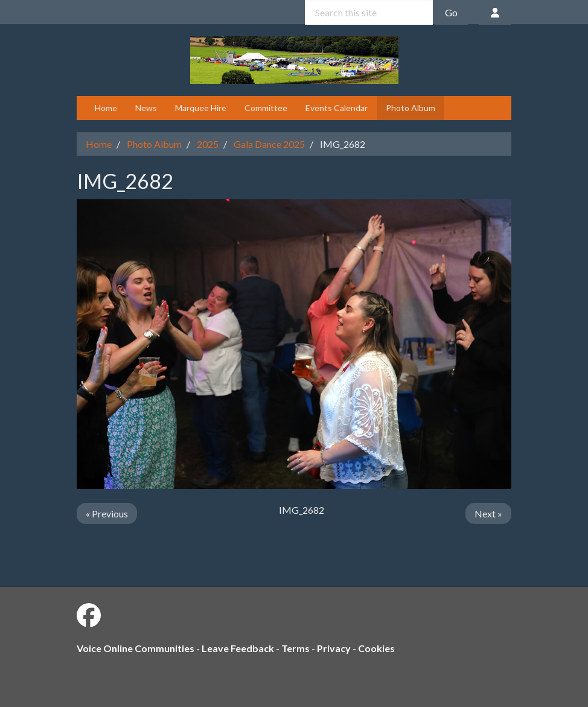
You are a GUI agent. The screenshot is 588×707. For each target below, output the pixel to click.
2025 (208, 144)
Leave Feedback (238, 648)
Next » (488, 513)
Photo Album (411, 108)
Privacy (334, 648)
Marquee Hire (201, 108)
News (146, 108)
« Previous (107, 513)
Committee (266, 108)
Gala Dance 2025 (269, 144)
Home (106, 108)
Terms (296, 648)
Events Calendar (337, 108)
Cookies (376, 648)
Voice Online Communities (136, 648)
